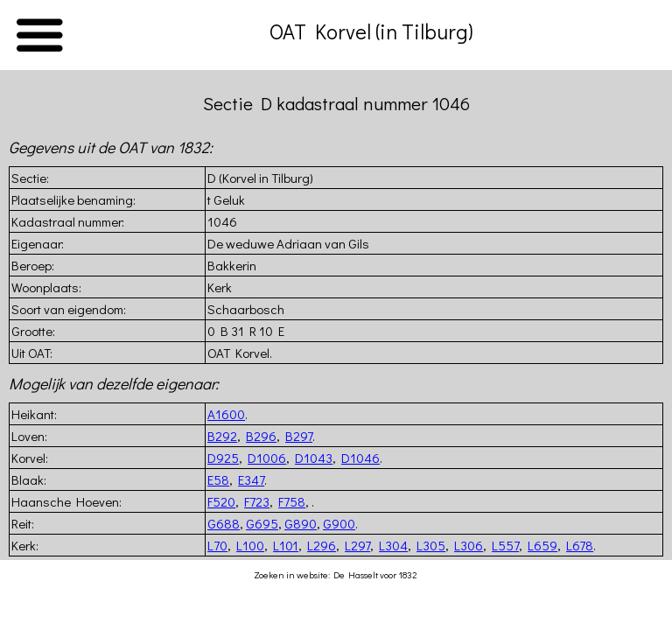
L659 (542, 545)
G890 (301, 523)
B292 (222, 436)
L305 (431, 545)
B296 (261, 436)
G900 (339, 523)
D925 (223, 458)
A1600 (226, 414)
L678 (580, 545)
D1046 (360, 458)
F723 (257, 501)
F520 (221, 501)
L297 (357, 545)
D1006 (267, 458)
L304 (393, 545)
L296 (322, 545)
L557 (505, 545)
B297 (299, 436)
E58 (218, 479)
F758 (292, 501)
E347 (251, 479)
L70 (217, 545)
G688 (224, 523)
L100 (250, 545)
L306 (469, 545)
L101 (286, 545)
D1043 (314, 458)
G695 (262, 523)
